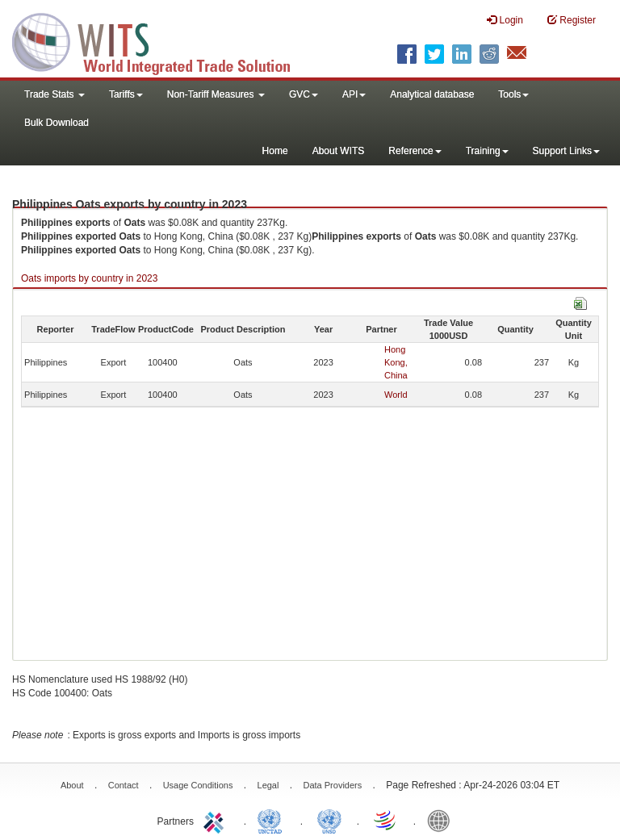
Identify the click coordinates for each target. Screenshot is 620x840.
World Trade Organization (386, 820)
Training (487, 151)
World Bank (442, 820)
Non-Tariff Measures (216, 94)
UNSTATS (329, 820)
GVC (304, 94)
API (354, 94)
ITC (216, 820)
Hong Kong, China (396, 362)
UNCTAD (273, 820)
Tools (513, 94)
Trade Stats (54, 94)
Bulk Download (57, 123)
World (396, 395)
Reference (415, 151)
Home (275, 151)
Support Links (566, 151)
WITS (161, 40)
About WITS (339, 151)
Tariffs (126, 94)
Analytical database (432, 94)
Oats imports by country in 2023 (89, 278)
